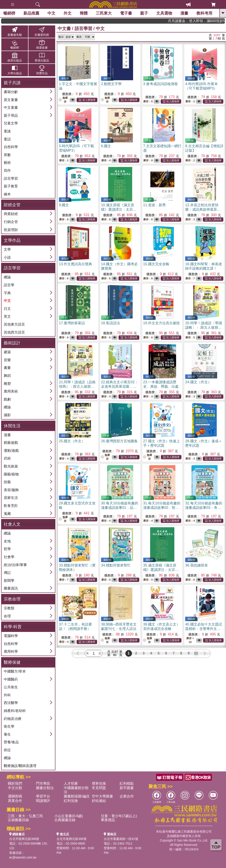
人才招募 (71, 783)
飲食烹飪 (11, 506)
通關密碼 (15, 796)
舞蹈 (7, 376)
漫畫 (184, 13)
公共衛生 (11, 687)
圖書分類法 (45, 788)
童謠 (7, 131)
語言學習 (11, 178)
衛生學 (9, 726)
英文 (7, 316)
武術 (7, 458)
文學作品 (12, 240)
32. (204, 508)
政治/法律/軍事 (15, 565)
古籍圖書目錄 (18, 820)
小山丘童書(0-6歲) (69, 816)
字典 (7, 293)
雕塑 (7, 384)
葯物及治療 (13, 719)
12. (203, 209)
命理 (7, 616)
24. (198, 382)
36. (196, 565)
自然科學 (11, 147)
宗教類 (9, 608)
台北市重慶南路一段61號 (121, 839)
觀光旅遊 (11, 466)
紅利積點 (127, 783)
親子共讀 (12, 83)
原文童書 (11, 100)
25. (72, 441)
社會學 (9, 557)
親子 (144, 13)
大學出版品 (15, 70)
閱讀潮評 (43, 801)
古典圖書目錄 (65, 820)
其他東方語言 (14, 324)
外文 (68, 13)
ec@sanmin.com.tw (23, 857)
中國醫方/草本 (15, 671)
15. (156, 264)
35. (161, 570)
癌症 (7, 750)
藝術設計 (12, 343)
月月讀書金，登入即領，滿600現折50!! (208, 21)
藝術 (7, 163)
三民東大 (104, 13)
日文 (7, 309)
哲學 (7, 549)
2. (111, 84)
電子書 (126, 13)
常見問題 (99, 788)
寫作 (7, 171)
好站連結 (99, 801)
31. (162, 508)
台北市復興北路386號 (24, 839)
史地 (7, 541)
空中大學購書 (102, 796)
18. (111, 323)
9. (64, 205)
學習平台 (43, 796)
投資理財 (11, 230)
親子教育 (11, 186)
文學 (7, 249)
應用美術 (11, 391)
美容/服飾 (11, 490)
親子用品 (11, 115)
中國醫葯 (11, 679)
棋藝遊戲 (11, 443)
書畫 (7, 368)
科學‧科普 (13, 627)
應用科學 (11, 651)
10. (119, 209)
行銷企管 (11, 222)
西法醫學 (11, 703)
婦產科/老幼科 (15, 711)
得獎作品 (42, 70)
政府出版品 (15, 57)
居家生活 (11, 498)
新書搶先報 (15, 31)
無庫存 (63, 100)
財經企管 (12, 205)
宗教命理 (12, 599)
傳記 (7, 573)
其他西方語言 (14, 332)
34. (116, 565)
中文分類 (15, 788)
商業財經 (11, 214)
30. (120, 508)
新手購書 (127, 788)
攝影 (7, 415)
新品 (31, 13)
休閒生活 (12, 426)
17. (72, 323)
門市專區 (43, 783)
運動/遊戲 (11, 451)
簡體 (84, 13)
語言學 (9, 285)
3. (161, 84)
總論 (7, 277)
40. (203, 629)
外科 (7, 695)
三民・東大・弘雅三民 (25, 816)
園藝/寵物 (11, 474)
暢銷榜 (9, 13)
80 (196, 653)
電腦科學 (11, 636)
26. (119, 441)
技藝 (7, 482)
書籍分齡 (11, 92)
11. (154, 205)
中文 (51, 13)
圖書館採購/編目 (77, 796)
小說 (7, 257)
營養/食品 (11, 742)
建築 (7, 352)
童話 (7, 139)
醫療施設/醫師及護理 (20, 766)
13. (75, 264)
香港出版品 (42, 57)
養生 (7, 734)
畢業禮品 (108, 820)
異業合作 (15, 801)
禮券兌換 (99, 783)
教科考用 (204, 13)
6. (106, 146)
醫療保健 (12, 662)
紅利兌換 (71, 801)
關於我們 (15, 783)
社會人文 (12, 524)
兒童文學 (11, 123)
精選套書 (42, 44)
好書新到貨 (42, 31)
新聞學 (9, 581)
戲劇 (7, 399)
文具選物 (164, 13)
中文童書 (11, 108)
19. (162, 323)
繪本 (7, 194)
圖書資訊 (11, 588)
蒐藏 (7, 514)
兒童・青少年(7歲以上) (119, 816)
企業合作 (127, 796)
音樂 (7, 360)
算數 (7, 155)
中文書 (64, 29)
